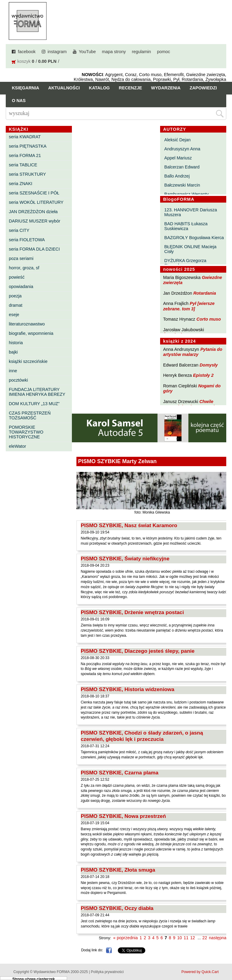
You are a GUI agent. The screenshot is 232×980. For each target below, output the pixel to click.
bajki (13, 352)
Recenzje (130, 88)
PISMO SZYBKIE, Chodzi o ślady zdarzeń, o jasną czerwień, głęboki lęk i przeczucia (142, 736)
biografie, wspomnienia (31, 333)
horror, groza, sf (24, 268)
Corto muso (209, 319)
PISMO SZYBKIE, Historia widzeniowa (127, 689)
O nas (19, 101)
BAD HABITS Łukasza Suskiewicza (186, 226)
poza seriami (21, 258)
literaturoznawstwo (27, 324)
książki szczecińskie (28, 361)
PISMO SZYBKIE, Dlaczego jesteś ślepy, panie (138, 651)
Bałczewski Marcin (182, 185)
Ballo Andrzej (177, 176)
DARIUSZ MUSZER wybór (34, 221)
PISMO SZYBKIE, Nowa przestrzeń (123, 816)
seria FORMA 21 (25, 155)
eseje (14, 315)
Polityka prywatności (107, 972)
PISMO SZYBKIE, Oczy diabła (117, 908)
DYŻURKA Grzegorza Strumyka (185, 263)
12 (193, 938)
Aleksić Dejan (177, 140)
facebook (27, 52)
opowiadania (21, 287)
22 (205, 938)
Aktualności (64, 88)
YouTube (87, 52)
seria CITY (19, 230)
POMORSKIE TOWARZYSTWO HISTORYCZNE (26, 432)
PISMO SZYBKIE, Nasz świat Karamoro (129, 525)
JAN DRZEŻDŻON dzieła (33, 212)
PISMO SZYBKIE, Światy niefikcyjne (125, 559)
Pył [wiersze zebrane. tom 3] (189, 306)
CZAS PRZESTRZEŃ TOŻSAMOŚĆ (30, 415)
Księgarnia (25, 88)
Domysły (209, 365)
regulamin (142, 52)
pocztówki (18, 380)
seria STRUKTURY (27, 174)
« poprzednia (126, 938)
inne (13, 371)
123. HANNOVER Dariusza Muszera (191, 212)
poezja (15, 296)
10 (179, 938)
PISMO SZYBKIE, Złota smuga (118, 870)
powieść (17, 277)
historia (16, 343)
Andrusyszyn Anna (182, 149)
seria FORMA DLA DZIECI (34, 249)
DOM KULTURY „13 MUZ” (34, 404)
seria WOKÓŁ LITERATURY (36, 202)
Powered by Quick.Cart (200, 972)
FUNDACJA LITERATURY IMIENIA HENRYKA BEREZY (37, 392)
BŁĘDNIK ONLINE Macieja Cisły (190, 249)
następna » (220, 938)
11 (186, 938)
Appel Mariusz (178, 158)
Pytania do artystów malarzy (193, 352)
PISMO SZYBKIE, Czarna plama (119, 773)
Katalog (99, 88)
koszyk (24, 61)
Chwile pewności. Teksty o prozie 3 (192, 404)
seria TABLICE (23, 165)
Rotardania (205, 293)
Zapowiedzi (203, 88)
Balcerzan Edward (182, 167)
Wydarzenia (166, 88)
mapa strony (114, 52)
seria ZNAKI (21, 184)
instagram (57, 52)
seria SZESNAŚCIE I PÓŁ (34, 193)
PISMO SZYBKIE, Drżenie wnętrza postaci (132, 612)
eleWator (17, 446)
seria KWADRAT (25, 137)
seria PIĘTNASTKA (28, 146)
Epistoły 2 (203, 375)
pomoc (164, 52)
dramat (16, 305)
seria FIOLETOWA (27, 240)
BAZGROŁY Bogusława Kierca (194, 238)
